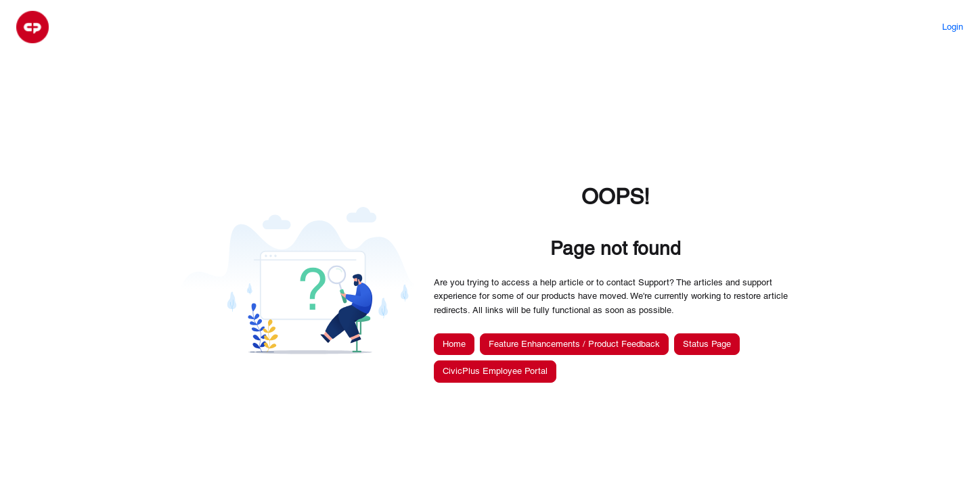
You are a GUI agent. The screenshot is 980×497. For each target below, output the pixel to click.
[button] (32, 27)
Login (953, 27)
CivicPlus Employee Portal (495, 371)
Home (454, 344)
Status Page (707, 344)
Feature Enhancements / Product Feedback (574, 344)
